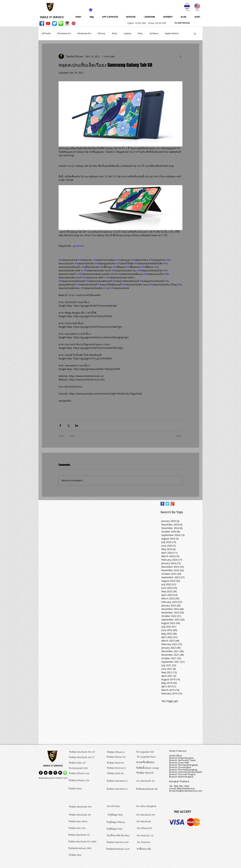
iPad (114, 34)
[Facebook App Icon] (42, 23)
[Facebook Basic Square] (162, 504)
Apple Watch (172, 34)
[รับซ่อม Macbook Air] (80, 815)
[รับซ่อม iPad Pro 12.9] (117, 842)
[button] (146, 23)
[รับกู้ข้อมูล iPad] (114, 829)
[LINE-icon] (61, 23)
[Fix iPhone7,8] (144, 828)
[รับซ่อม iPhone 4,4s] (79, 773)
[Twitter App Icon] (54, 23)
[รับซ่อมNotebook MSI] (80, 848)
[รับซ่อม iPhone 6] (116, 752)
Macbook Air (64, 34)
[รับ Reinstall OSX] (78, 768)
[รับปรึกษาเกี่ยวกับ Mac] (118, 835)
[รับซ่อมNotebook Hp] (147, 789)
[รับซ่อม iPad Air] (115, 773)
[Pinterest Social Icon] (74, 23)
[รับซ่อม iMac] (75, 789)
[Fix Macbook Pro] (146, 815)
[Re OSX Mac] (114, 806)
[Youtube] (48, 23)
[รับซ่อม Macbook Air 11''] (82, 757)
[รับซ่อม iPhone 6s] (116, 757)
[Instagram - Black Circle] (60, 773)
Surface (154, 34)
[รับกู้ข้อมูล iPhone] (116, 822)
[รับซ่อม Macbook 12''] (79, 835)
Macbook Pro (84, 34)
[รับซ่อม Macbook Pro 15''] (82, 752)
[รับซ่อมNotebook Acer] (118, 849)
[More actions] (180, 56)
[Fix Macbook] (144, 821)
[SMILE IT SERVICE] (52, 17)
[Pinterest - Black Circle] (55, 773)
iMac (140, 34)
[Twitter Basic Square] (167, 504)
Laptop (127, 34)
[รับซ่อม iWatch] (145, 773)
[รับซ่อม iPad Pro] (115, 763)
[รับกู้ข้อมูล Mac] (115, 815)
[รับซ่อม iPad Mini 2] (117, 789)
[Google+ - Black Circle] (50, 773)
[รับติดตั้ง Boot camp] (147, 768)
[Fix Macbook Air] (146, 781)
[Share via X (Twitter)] (68, 425)
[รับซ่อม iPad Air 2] (116, 768)
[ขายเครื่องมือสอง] (145, 762)
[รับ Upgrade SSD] (145, 752)
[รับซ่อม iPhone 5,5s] (79, 780)
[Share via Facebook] (60, 425)
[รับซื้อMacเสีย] (144, 849)
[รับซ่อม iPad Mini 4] (117, 781)
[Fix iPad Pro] (144, 842)
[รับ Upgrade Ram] (146, 757)
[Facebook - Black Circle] (41, 773)
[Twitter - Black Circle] (46, 773)
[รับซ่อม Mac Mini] (78, 821)
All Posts (46, 34)
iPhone (102, 34)
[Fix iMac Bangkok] (146, 806)
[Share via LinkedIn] (77, 425)
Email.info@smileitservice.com (186, 791)
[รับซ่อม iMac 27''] (77, 763)
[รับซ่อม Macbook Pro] (80, 807)
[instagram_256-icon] (67, 23)
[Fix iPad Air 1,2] (145, 835)
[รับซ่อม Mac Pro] (77, 828)
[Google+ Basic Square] (172, 504)
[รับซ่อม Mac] (75, 855)
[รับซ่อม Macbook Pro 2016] (82, 842)
